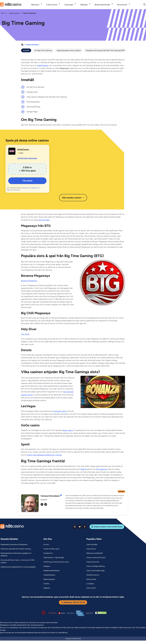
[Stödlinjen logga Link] (53, 613)
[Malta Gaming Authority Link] (89, 613)
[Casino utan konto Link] (93, 562)
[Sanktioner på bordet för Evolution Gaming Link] (16, 549)
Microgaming (102, 469)
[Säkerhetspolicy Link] (49, 579)
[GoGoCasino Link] (12, 151)
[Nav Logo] (11, 5)
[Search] (143, 5)
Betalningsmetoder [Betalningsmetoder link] (102, 5)
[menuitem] (37, 5)
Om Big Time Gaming (43, 50)
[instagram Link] (75, 527)
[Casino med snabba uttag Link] (95, 571)
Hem (3, 13)
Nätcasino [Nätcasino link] (35, 5)
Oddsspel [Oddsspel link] (84, 5)
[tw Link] (42, 504)
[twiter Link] (80, 527)
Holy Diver (25, 334)
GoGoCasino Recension (27, 158)
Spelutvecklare (14, 13)
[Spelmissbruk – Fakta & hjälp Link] (54, 558)
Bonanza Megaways (29, 281)
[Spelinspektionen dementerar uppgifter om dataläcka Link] (19, 555)
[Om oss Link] (46, 545)
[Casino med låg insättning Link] (95, 566)
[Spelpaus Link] (47, 566)
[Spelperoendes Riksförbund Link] (71, 613)
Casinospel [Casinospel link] (69, 5)
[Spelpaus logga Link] (62, 613)
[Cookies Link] (46, 584)
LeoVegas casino (60, 411)
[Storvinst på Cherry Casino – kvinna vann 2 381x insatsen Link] (19, 561)
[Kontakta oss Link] (48, 553)
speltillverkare (42, 65)
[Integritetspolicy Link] (49, 575)
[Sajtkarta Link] (47, 588)
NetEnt (83, 469)
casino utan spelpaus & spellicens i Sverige (44, 455)
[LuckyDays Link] (90, 584)
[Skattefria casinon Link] (93, 575)
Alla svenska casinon (73, 198)
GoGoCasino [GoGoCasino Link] (23, 150)
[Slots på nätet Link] (91, 579)
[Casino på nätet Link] (92, 545)
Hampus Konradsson (33, 45)
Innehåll (26, 50)
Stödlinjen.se (26, 188)
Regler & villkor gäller (13, 190)
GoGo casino (68, 430)
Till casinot (27, 181)
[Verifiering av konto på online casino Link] (56, 562)
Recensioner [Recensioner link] (122, 5)
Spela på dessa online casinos (69, 50)
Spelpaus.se (35, 188)
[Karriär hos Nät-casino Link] (51, 549)
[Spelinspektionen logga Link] (80, 613)
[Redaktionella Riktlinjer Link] (52, 571)
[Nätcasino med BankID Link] (95, 553)
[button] (95, 502)
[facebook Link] (85, 527)
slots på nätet (44, 220)
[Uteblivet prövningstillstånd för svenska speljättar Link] (18, 567)
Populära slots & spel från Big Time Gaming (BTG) (106, 50)
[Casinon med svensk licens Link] (96, 558)
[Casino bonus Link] (91, 549)
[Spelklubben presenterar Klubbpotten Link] (14, 545)
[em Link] (46, 504)
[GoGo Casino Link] (91, 588)
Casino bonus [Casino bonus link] (52, 5)
